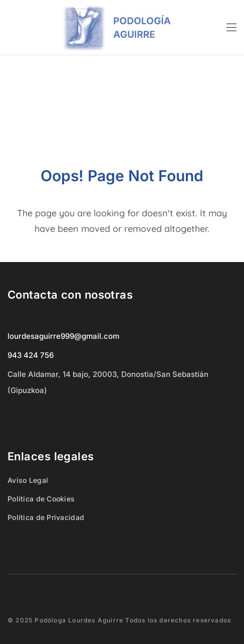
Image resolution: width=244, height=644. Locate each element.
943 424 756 (31, 355)
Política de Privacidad (46, 517)
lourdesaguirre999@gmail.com (63, 336)
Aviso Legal (28, 480)
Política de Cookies (41, 499)
